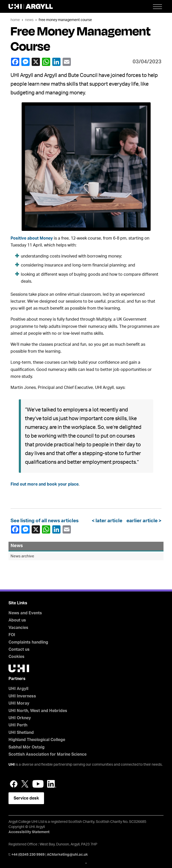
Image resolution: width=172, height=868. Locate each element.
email (66, 62)
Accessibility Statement (29, 832)
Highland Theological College (37, 740)
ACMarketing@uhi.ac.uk (67, 855)
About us (17, 620)
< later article (108, 521)
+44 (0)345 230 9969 (28, 855)
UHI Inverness (22, 696)
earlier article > (143, 521)
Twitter (25, 784)
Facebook (15, 62)
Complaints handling (28, 642)
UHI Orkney (20, 718)
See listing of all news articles (45, 521)
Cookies (16, 657)
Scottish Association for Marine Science (48, 754)
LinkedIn (56, 62)
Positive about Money (32, 238)
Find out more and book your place (45, 484)
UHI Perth (18, 725)
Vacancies (18, 628)
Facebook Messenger (25, 62)
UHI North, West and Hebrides (38, 711)
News (29, 20)
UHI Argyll (18, 689)
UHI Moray (19, 703)
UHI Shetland (21, 733)
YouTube (38, 784)
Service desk (26, 798)
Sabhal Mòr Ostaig (27, 747)
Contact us (19, 649)
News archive (22, 556)
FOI (12, 635)
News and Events (25, 613)
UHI (12, 765)
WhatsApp (46, 62)
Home (15, 20)
